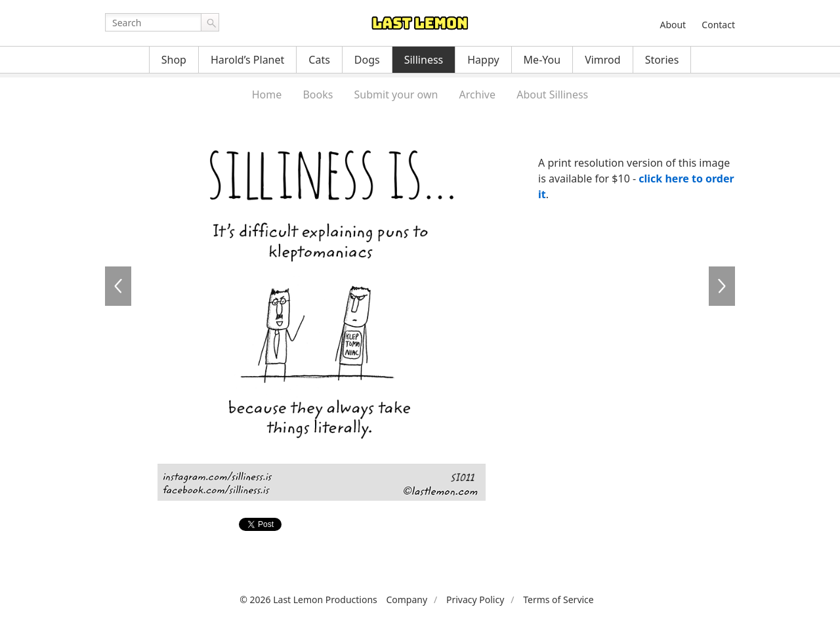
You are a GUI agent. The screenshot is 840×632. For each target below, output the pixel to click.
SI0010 (118, 286)
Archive (477, 95)
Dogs (367, 60)
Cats (319, 60)
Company (407, 600)
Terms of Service (558, 600)
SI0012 (722, 286)
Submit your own (396, 95)
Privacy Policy (475, 600)
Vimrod (603, 60)
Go (210, 22)
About (673, 25)
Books (318, 95)
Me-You (542, 60)
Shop (174, 60)
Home (267, 95)
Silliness (424, 60)
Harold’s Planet (247, 60)
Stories (662, 60)
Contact (718, 25)
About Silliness (552, 95)
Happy (483, 60)
